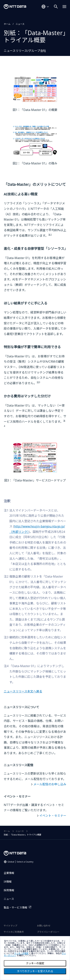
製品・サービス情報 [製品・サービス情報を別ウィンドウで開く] (15, 907)
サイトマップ (10, 926)
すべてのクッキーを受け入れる (35, 971)
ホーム (7, 24)
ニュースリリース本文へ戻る (23, 691)
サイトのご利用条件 (14, 932)
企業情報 (9, 873)
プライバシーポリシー (48, 932)
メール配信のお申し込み (50, 784)
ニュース (20, 24)
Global (20, 862)
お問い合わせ (44, 926)
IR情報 (8, 882)
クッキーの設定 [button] (21, 953)
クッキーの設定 (35, 963)
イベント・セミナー (53, 816)
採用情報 (9, 890)
